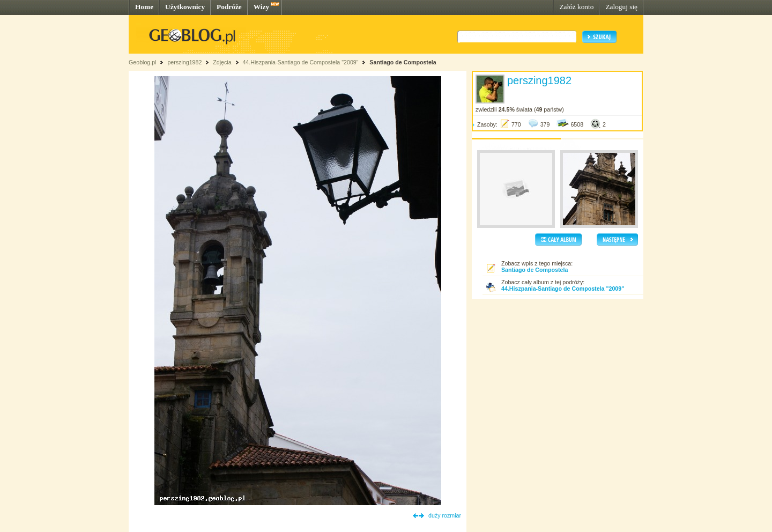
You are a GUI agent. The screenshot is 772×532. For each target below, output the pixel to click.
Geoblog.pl (143, 62)
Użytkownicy (185, 7)
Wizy (261, 7)
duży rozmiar (445, 515)
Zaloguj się (621, 7)
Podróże (229, 7)
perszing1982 (184, 62)
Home (144, 7)
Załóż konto (576, 7)
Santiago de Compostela (403, 62)
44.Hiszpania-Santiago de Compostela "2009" (300, 62)
